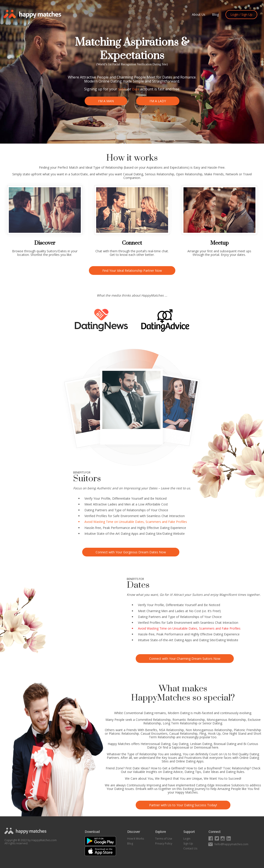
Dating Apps (130, 534)
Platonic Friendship (247, 730)
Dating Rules (235, 772)
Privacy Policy (164, 844)
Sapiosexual (180, 747)
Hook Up (214, 733)
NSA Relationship (171, 730)
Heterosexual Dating (156, 744)
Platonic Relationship (124, 733)
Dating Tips (193, 772)
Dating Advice (173, 772)
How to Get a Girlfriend (167, 768)
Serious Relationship (160, 174)
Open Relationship (189, 174)
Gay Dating (180, 744)
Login (187, 839)
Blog (215, 15)
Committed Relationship (153, 720)
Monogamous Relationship (226, 720)
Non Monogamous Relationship (209, 730)
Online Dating (110, 81)
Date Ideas (211, 772)
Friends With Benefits (142, 730)
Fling (203, 733)
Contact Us (190, 848)
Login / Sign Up (241, 14)
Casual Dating (133, 174)
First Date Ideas (137, 768)
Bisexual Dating (225, 744)
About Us (199, 15)
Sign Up (188, 844)
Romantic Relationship (189, 720)
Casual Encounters (154, 733)
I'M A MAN (105, 101)
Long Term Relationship (180, 723)
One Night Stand (234, 733)
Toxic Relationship (236, 768)
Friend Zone (114, 768)
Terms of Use (164, 839)
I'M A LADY (158, 101)
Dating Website (174, 534)
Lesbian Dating (201, 744)
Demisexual (202, 747)
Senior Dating (212, 723)
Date (136, 89)
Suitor (122, 89)
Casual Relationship (183, 733)
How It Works (136, 839)
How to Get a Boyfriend (204, 768)
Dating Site (160, 64)
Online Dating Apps (190, 761)
